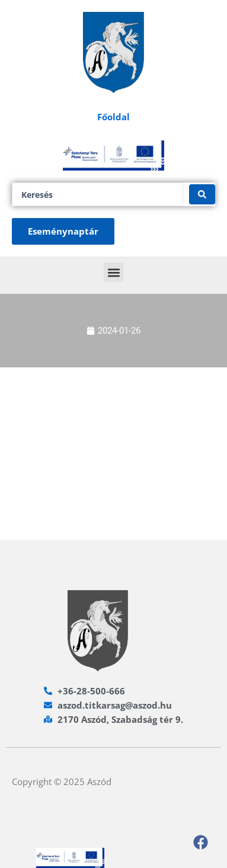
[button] (113, 272)
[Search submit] (202, 194)
